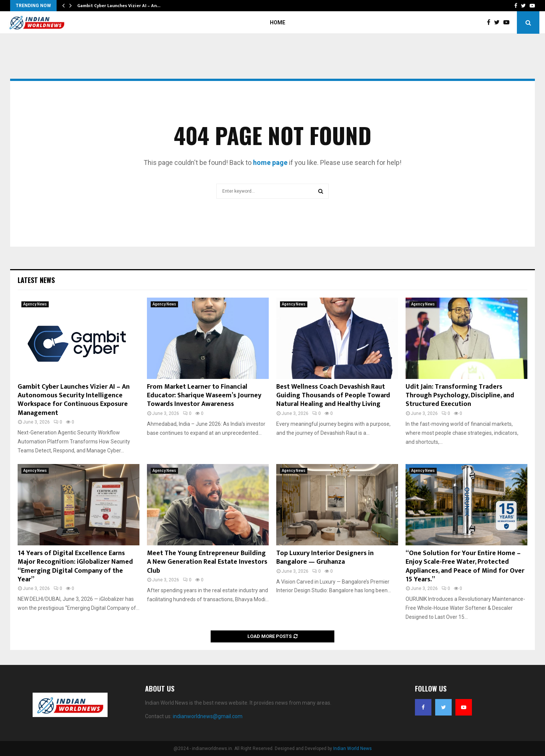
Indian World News (353, 749)
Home (278, 22)
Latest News (36, 280)
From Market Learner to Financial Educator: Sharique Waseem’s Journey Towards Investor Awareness (204, 396)
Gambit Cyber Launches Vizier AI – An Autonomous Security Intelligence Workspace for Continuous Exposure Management (74, 400)
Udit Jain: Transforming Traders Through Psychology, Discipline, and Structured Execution (460, 396)
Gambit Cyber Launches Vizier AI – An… (119, 6)
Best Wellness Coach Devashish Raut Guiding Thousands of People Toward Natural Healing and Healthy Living (333, 396)
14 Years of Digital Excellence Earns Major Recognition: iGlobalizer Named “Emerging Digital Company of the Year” (75, 566)
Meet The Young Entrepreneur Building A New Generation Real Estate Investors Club (207, 562)
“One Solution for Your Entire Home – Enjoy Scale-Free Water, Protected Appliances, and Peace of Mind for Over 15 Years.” (465, 566)
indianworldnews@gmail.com (208, 716)
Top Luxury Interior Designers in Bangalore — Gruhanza (325, 558)
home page (270, 162)
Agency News (35, 304)
